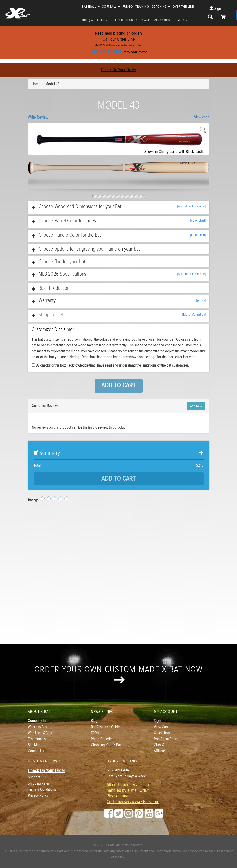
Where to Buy (37, 727)
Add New (196, 406)
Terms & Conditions (42, 789)
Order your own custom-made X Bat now (118, 674)
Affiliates (160, 751)
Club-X (159, 745)
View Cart (161, 727)
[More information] (194, 315)
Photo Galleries (102, 739)
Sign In (217, 9)
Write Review (38, 117)
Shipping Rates (39, 783)
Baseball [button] (91, 7)
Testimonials (37, 739)
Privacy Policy (38, 795)
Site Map (34, 745)
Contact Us (36, 751)
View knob (202, 117)
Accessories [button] (164, 20)
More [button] (182, 20)
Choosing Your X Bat (106, 745)
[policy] (201, 300)
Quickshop (162, 733)
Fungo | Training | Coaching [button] (146, 7)
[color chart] (198, 221)
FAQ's (95, 733)
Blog (94, 721)
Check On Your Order (118, 70)
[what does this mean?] (192, 206)
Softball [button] (111, 7)
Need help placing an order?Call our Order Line (118, 43)
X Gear (146, 20)
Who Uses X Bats (40, 733)
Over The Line (183, 7)
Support (34, 777)
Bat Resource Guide (124, 20)
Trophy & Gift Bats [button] (95, 20)
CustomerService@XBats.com (133, 802)
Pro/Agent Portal (166, 739)
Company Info (38, 721)
